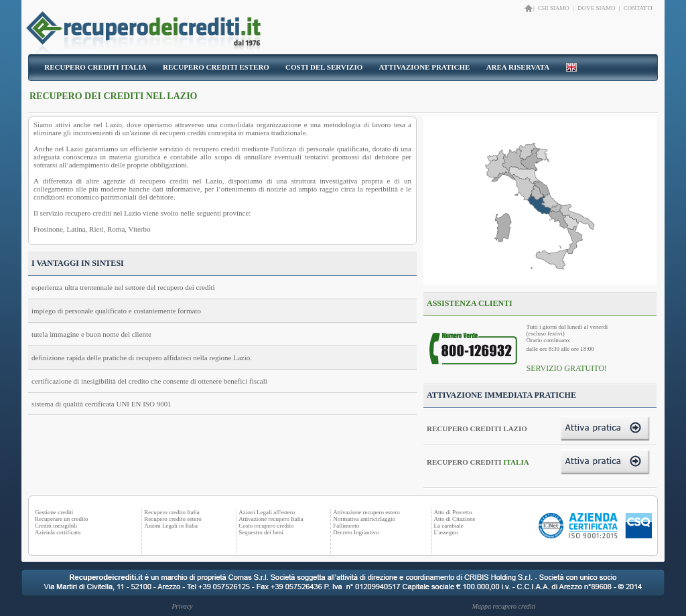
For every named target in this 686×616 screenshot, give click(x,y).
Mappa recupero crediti (504, 606)
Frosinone (48, 229)
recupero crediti (183, 133)
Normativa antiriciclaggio (364, 519)
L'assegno (446, 532)
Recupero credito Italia (171, 512)
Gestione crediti (54, 512)
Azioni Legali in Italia (171, 526)
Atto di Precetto (453, 512)
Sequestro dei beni (261, 532)
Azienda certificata (58, 532)
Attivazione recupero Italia (271, 519)
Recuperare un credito (61, 519)
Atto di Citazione (455, 519)
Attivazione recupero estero (366, 512)
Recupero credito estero (173, 519)
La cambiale (449, 526)
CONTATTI (638, 8)
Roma (116, 229)
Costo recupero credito (266, 526)
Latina (76, 229)
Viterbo (140, 229)
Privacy (182, 606)
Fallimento (346, 526)
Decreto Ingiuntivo (356, 532)
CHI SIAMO (554, 8)
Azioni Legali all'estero (267, 512)
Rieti (96, 229)
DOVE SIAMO (596, 8)
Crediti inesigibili (56, 526)
